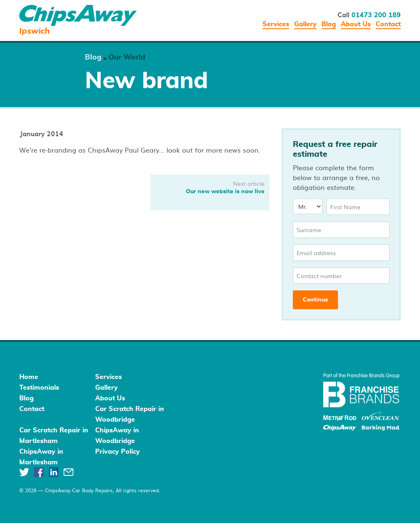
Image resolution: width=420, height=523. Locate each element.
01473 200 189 (376, 15)
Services (276, 24)
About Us (356, 24)
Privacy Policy (118, 452)
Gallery (305, 24)
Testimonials (39, 388)
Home (29, 377)
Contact (388, 24)
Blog (329, 24)
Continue (315, 300)
